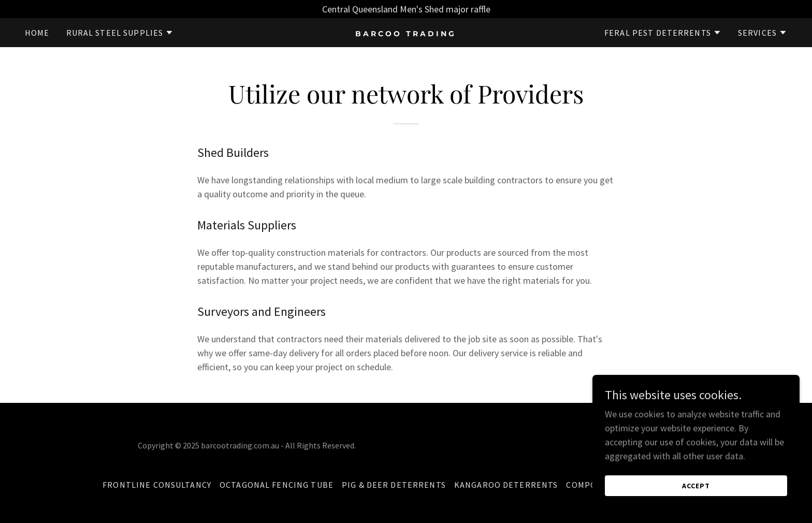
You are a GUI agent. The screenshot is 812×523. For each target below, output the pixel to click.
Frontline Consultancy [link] (157, 485)
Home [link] (37, 33)
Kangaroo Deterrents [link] (506, 485)
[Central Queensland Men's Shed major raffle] (406, 9)
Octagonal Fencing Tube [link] (277, 485)
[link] (406, 33)
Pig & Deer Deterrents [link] (394, 485)
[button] (120, 33)
